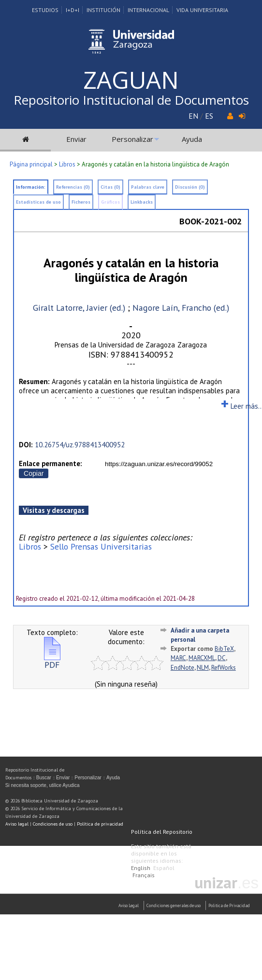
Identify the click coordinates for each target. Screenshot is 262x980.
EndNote (182, 668)
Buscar (44, 778)
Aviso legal (17, 824)
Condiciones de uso (53, 824)
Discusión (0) (190, 187)
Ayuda (192, 139)
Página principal (31, 164)
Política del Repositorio (162, 832)
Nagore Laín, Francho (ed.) (181, 308)
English (141, 868)
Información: (31, 187)
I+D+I (73, 10)
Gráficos (110, 202)
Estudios (45, 10)
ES (209, 116)
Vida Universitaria (202, 10)
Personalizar (132, 139)
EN (193, 116)
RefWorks (224, 668)
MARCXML (202, 658)
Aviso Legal (129, 905)
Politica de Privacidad (229, 905)
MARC (178, 658)
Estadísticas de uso (38, 202)
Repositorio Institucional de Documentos (131, 100)
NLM (203, 668)
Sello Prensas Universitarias (101, 546)
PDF (52, 661)
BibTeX (224, 649)
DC (222, 658)
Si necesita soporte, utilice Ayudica (43, 785)
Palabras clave (148, 187)
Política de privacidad (100, 824)
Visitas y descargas (54, 510)
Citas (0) (110, 187)
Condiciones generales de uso (174, 905)
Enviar (76, 139)
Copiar (34, 473)
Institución (103, 10)
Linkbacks (142, 202)
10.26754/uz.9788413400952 (80, 445)
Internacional (148, 10)
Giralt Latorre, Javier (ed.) (79, 308)
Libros (67, 164)
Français (144, 875)
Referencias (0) (73, 187)
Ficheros (81, 202)
